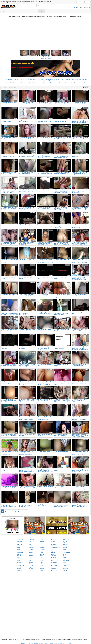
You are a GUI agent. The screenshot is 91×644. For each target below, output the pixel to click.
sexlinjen (65, 546)
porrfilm (42, 543)
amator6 (53, 554)
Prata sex (30, 79)
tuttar (64, 543)
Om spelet (12, 139)
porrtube (19, 543)
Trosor (30, 104)
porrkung (31, 565)
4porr (30, 543)
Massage (75, 123)
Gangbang (47, 156)
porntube (53, 564)
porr (52, 561)
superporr (65, 559)
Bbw (78, 104)
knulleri (19, 554)
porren (30, 557)
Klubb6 (82, 79)
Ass (73, 121)
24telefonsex (66, 540)
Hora (38, 123)
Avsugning (22, 121)
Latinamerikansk (76, 192)
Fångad (39, 174)
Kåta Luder (8, 83)
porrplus (42, 569)
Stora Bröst (57, 401)
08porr (41, 567)
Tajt (83, 296)
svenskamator (21, 540)
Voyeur (10, 140)
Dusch (43, 262)
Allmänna (22, 210)
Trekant (46, 157)
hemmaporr (54, 559)
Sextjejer (74, 79)
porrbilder (53, 557)
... (15, 511)
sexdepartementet (56, 548)
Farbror (8, 332)
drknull (30, 546)
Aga (26, 210)
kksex (41, 562)
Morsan (77, 140)
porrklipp (31, 556)
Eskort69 (12, 83)
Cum (80, 139)
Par (73, 139)
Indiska (56, 140)
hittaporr (65, 562)
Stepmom (75, 245)
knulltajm (42, 561)
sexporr (42, 551)
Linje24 (7, 79)
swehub (65, 541)
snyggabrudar (67, 553)
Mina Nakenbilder (53, 79)
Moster (39, 121)
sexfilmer (42, 554)
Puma (21, 488)
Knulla (64, 83)
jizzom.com (25, 643)
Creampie (8, 104)
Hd (14, 209)
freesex (30, 570)
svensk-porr (20, 544)
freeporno (31, 569)
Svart (59, 209)
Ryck (42, 104)
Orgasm (82, 140)
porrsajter (53, 556)
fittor (30, 544)
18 (20, 243)
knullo (19, 561)
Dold (3, 210)
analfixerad (66, 561)
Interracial (61, 140)
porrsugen (54, 540)
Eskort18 (86, 79)
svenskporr (20, 562)
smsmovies (43, 549)
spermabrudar (21, 565)
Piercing (47, 296)
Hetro (76, 8)
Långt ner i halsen (82, 280)
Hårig (11, 209)
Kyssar (81, 121)
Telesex (26, 79)
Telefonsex (22, 79)
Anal (60, 156)
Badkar (4, 209)
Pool (66, 192)
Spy (62, 348)
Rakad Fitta (49, 83)
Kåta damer (86, 83)
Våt (11, 192)
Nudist (9, 454)
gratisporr (31, 549)
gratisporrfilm (43, 564)
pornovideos (54, 565)
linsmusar (19, 541)
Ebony (85, 104)
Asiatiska (49, 243)
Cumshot (84, 139)
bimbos (19, 556)
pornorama (54, 569)
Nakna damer (74, 83)
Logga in (88, 2)
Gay (81, 8)
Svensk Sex (55, 83)
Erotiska (81, 226)
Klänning (25, 104)
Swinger (4, 489)
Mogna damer (80, 83)
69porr (30, 564)
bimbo (19, 557)
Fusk (56, 245)
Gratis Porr (44, 83)
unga (30, 554)
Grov (12, 367)
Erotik (40, 83)
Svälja (11, 245)
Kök (32, 191)
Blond (39, 156)
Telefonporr (46, 79)
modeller (53, 541)
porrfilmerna (20, 546)
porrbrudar (54, 544)
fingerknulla (54, 551)
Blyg (30, 454)
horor (41, 544)
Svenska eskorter (68, 79)
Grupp (3, 332)
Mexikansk (8, 121)
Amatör (74, 104)
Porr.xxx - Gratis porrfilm (46, 58)
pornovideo (54, 567)
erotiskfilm (54, 553)
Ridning (13, 104)
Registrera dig (81, 2)
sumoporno (20, 564)
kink (64, 556)
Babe (80, 209)
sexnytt (65, 548)
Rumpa (42, 401)
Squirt (56, 297)
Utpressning (75, 419)
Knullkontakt (36, 83)
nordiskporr (20, 553)
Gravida (57, 384)
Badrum (4, 297)
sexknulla (42, 553)
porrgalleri (53, 543)
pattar (65, 567)
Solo (50, 104)
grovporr (31, 559)
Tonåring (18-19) (81, 123)
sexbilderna (31, 548)
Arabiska (44, 243)
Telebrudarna (16, 79)
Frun (60, 227)
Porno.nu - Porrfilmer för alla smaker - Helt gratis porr (45, 57)
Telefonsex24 (41, 79)
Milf (46, 121)
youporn (31, 567)
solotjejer (42, 541)
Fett (67, 313)
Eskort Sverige (60, 79)
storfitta (42, 540)
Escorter (31, 83)
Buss (56, 402)
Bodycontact (47, 81)
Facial (28, 191)
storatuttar (66, 569)
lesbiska (42, 559)
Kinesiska (26, 505)
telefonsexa (66, 551)
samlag (19, 567)
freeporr (19, 569)
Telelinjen (11, 79)
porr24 (41, 556)
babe (18, 559)
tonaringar (66, 544)
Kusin (3, 104)
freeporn (65, 554)
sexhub (65, 564)
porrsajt (42, 557)
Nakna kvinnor (18, 83)
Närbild (74, 174)
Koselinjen (35, 79)
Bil (3, 174)
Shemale (87, 8)
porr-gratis (42, 548)
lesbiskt (53, 546)
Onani (39, 175)
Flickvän (83, 174)
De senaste (86, 87)
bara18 (65, 570)
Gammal (22, 175)
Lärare (6, 140)
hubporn (65, 557)
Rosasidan (78, 79)
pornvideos (54, 562)
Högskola (27, 383)
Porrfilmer (60, 83)
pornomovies (54, 570)
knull (30, 541)
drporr (41, 565)
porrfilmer (65, 549)
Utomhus (62, 192)
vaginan (31, 553)
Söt (73, 140)
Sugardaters (68, 83)
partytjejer (20, 551)
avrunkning (31, 562)
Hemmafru (67, 226)
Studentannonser (25, 83)
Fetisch (86, 470)
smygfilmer (42, 546)
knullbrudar (31, 540)
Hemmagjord (61, 121)
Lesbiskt (85, 121)
